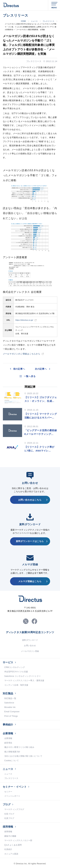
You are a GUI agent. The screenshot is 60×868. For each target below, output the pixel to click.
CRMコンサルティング (15, 667)
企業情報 (8, 733)
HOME (24, 21)
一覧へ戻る (30, 376)
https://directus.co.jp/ (24, 320)
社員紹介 (8, 849)
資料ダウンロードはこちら (30, 541)
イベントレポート (12, 796)
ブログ (7, 804)
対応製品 (8, 693)
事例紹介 (8, 725)
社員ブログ (9, 818)
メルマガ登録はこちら (30, 581)
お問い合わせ (30, 646)
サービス (8, 662)
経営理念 (8, 743)
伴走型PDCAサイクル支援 (16, 672)
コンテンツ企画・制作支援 (16, 685)
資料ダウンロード (30, 640)
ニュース (34, 21)
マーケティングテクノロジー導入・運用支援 (24, 681)
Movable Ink (10, 707)
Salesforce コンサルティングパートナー (23, 676)
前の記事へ (19, 369)
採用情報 (8, 827)
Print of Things (11, 716)
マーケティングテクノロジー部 (18, 840)
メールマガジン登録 (30, 651)
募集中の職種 (10, 836)
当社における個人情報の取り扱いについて (23, 756)
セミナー (8, 792)
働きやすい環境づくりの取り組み (19, 747)
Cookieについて (12, 761)
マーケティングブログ (14, 809)
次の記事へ (41, 369)
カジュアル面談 (11, 854)
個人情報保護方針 (12, 752)
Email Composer (12, 712)
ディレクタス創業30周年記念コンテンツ (30, 632)
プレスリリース (48, 21)
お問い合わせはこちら (30, 500)
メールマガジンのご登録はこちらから (22, 354)
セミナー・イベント (15, 787)
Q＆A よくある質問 (13, 845)
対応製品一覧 (10, 698)
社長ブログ (9, 814)
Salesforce (9, 703)
